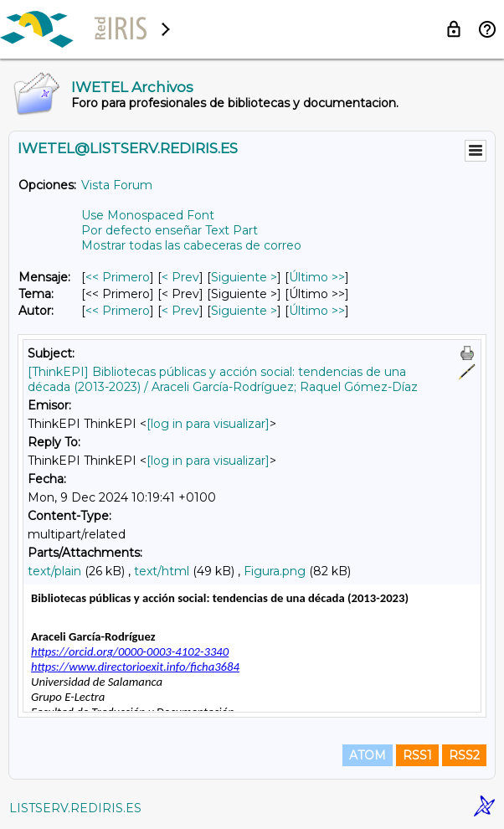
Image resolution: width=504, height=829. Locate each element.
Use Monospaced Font (148, 215)
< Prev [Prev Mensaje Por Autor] (180, 311)
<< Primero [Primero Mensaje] (118, 277)
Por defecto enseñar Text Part (170, 230)
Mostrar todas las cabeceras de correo (191, 245)
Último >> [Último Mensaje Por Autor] (317, 311)
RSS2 (464, 755)
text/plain (54, 571)
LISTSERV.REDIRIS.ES (75, 808)
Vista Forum (117, 185)
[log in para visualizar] (208, 424)
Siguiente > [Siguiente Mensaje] (244, 277)
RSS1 (417, 755)
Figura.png (275, 571)
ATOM (368, 755)
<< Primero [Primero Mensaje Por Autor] (118, 311)
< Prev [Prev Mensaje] (180, 277)
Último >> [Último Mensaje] (317, 277)
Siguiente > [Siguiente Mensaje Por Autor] (244, 311)
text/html (162, 571)
